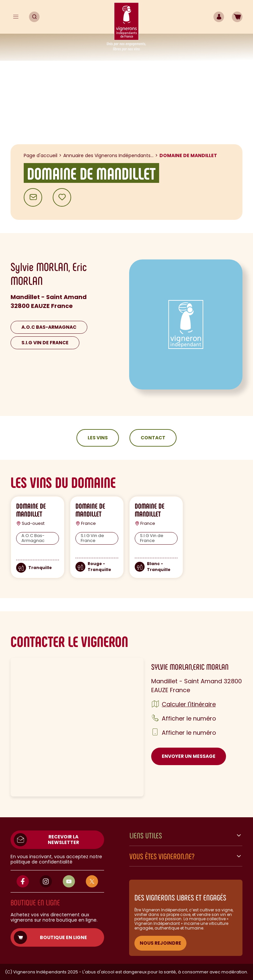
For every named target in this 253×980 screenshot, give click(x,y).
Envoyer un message (189, 756)
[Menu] (16, 17)
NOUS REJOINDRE (160, 943)
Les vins (98, 438)
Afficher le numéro (189, 718)
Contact (153, 438)
